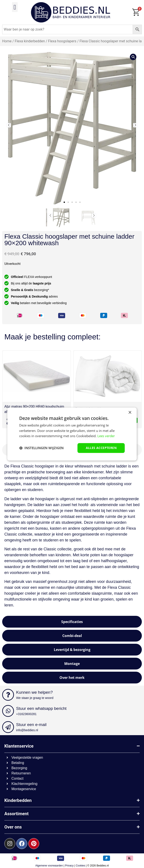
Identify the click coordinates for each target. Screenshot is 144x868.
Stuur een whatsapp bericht (41, 708)
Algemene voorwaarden (49, 866)
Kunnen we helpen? (34, 692)
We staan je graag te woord (35, 698)
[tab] (72, 622)
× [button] (130, 413)
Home (7, 41)
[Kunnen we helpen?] (8, 695)
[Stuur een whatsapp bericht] (8, 711)
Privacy (69, 866)
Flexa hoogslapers (62, 41)
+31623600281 (26, 714)
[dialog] (72, 434)
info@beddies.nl (27, 730)
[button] (15, 7)
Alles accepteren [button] (101, 448)
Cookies (80, 866)
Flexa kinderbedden (30, 41)
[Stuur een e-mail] (8, 727)
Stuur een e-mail (31, 725)
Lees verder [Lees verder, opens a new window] (106, 436)
